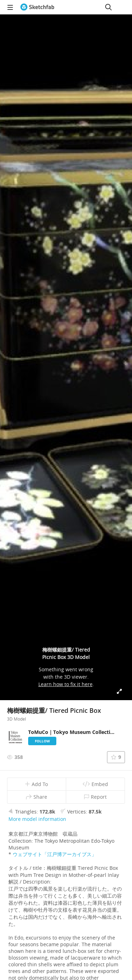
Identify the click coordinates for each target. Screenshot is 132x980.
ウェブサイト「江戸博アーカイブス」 (55, 854)
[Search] (108, 7)
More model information (37, 819)
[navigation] (10, 7)
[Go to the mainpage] (37, 7)
